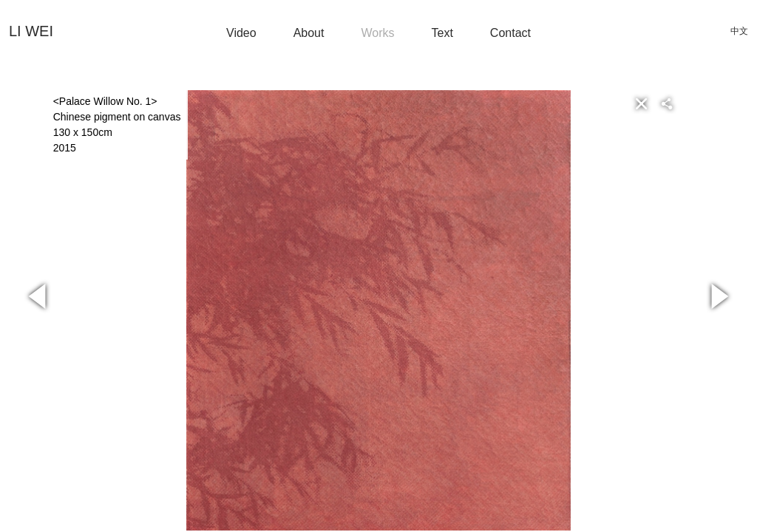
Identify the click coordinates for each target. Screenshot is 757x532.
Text (442, 33)
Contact (510, 33)
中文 (739, 31)
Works (377, 33)
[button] (690, 103)
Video (241, 33)
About (309, 33)
